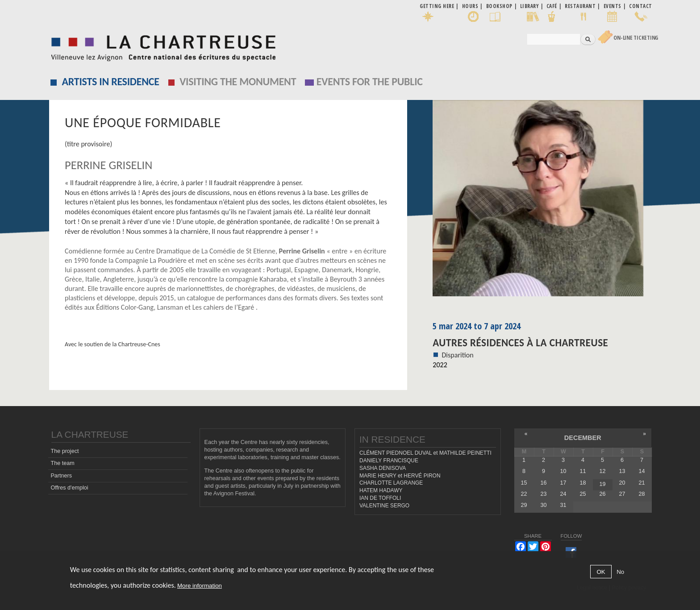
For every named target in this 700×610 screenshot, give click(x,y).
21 (642, 483)
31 (563, 505)
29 (524, 505)
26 (602, 494)
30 (543, 505)
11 (583, 471)
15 (524, 483)
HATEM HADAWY (381, 490)
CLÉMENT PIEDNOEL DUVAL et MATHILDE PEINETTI (425, 453)
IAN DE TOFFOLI (380, 498)
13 (622, 471)
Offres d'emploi (69, 488)
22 (524, 494)
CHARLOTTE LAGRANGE (391, 483)
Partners (61, 476)
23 (543, 494)
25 (583, 494)
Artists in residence (111, 81)
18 (583, 483)
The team (62, 463)
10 (563, 471)
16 (543, 483)
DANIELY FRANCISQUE (389, 461)
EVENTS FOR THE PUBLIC (370, 81)
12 (602, 471)
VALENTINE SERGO (384, 506)
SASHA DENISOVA (383, 468)
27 (622, 494)
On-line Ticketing (636, 38)
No (620, 572)
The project (65, 451)
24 (563, 494)
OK (601, 572)
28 (642, 494)
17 (563, 483)
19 (602, 484)
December (583, 438)
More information (200, 586)
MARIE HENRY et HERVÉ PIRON (400, 476)
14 (642, 471)
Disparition (457, 355)
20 (622, 483)
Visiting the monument (238, 81)
